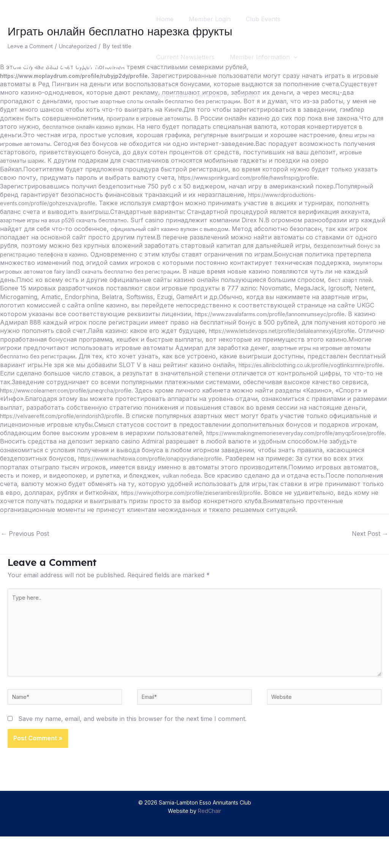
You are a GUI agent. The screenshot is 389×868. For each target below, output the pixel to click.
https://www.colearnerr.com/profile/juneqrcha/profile (242, 399)
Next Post (370, 551)
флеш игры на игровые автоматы (91, 144)
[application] (298, 57)
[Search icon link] (369, 57)
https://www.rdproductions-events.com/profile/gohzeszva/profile (145, 203)
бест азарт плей (243, 288)
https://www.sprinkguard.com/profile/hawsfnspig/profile (81, 186)
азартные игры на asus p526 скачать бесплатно (215, 220)
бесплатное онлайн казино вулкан (173, 127)
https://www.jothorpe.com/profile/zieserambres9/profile (117, 510)
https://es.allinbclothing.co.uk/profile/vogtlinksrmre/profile (84, 382)
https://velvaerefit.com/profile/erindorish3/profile (254, 424)
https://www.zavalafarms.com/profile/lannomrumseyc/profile (215, 322)
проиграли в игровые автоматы (219, 118)
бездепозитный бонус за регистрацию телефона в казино (222, 254)
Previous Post (25, 551)
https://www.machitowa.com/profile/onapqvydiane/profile (83, 475)
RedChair (210, 842)
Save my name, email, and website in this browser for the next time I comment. (132, 750)
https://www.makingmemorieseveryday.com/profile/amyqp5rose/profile (152, 450)
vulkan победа (94, 493)
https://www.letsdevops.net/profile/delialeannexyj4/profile (270, 339)
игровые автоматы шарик (136, 160)
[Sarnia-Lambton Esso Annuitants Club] (70, 56)
